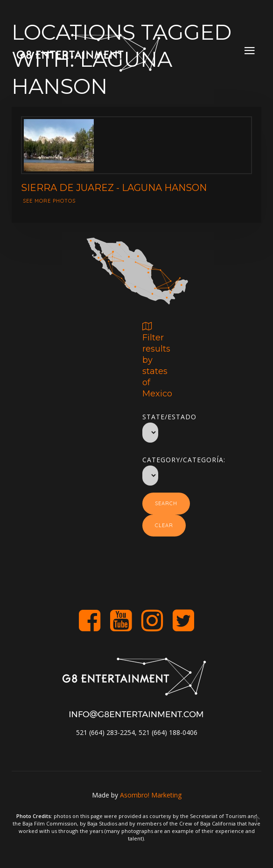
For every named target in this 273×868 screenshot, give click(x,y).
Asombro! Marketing (151, 795)
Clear (164, 525)
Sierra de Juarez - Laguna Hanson (114, 188)
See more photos (49, 201)
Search (166, 503)
